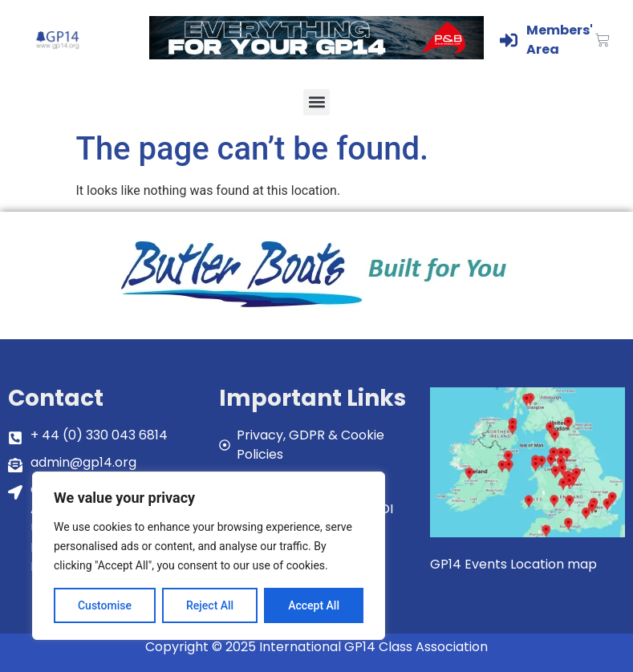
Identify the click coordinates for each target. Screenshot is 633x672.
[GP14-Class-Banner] (317, 55)
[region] (209, 556)
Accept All (314, 605)
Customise (105, 605)
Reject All (210, 605)
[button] (316, 102)
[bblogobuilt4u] (317, 309)
